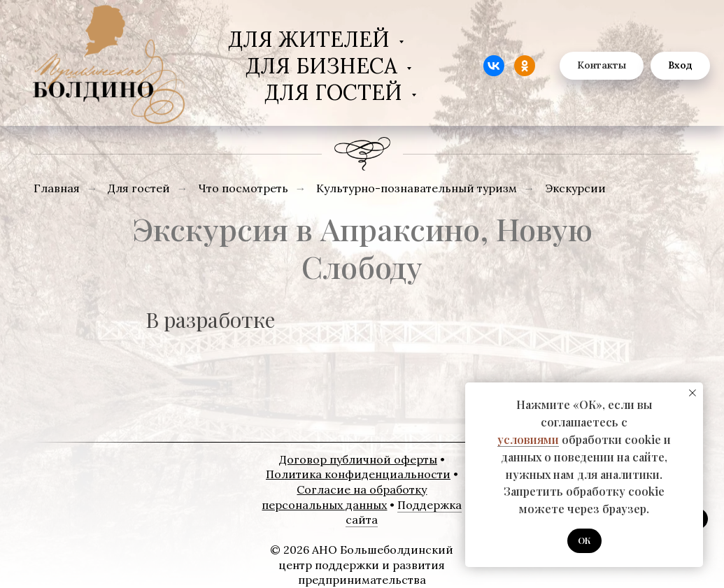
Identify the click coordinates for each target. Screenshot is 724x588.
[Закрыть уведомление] (693, 393)
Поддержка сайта (404, 512)
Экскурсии (575, 188)
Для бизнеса (324, 66)
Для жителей (312, 39)
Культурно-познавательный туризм (417, 188)
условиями (528, 439)
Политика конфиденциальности (358, 474)
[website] (494, 66)
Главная (57, 188)
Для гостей (336, 92)
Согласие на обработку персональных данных (344, 497)
